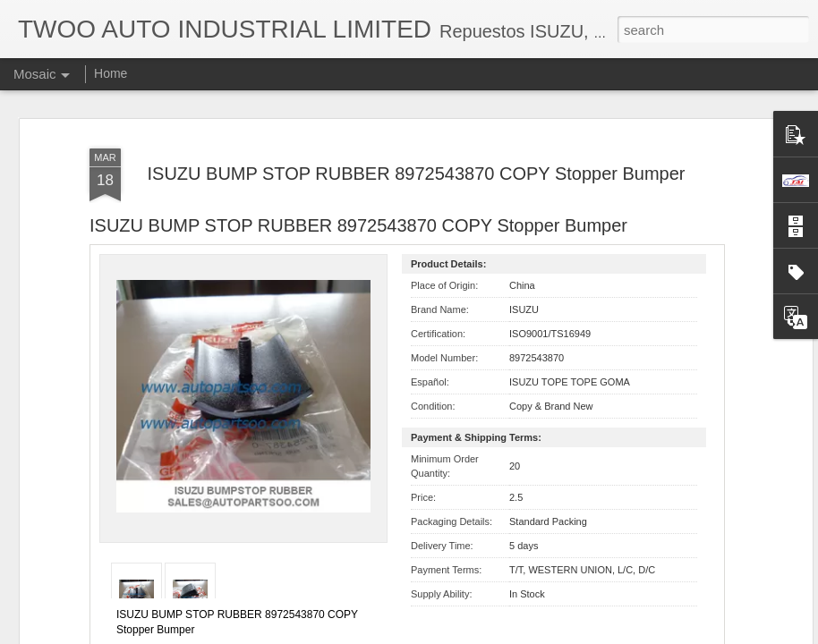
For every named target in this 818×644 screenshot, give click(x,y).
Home (111, 73)
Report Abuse (518, 634)
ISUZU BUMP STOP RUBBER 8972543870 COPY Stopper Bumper (416, 94)
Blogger (465, 634)
